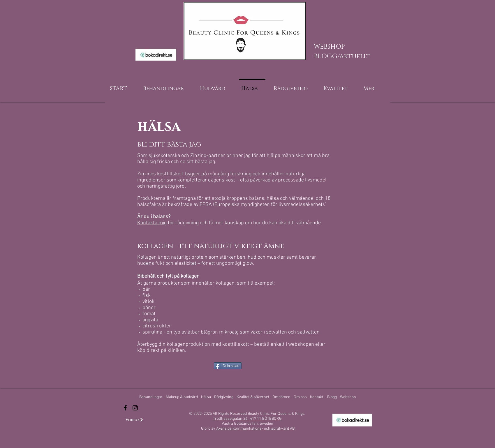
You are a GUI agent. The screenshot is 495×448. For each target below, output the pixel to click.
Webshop (348, 397)
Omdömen (282, 397)
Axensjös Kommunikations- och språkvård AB (255, 429)
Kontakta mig (152, 223)
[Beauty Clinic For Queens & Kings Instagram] (135, 408)
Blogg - (334, 397)
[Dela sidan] (228, 366)
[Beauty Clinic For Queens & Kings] (125, 408)
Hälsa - (207, 397)
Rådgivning (224, 397)
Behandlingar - (153, 397)
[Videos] (135, 420)
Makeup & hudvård (182, 397)
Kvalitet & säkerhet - (254, 397)
